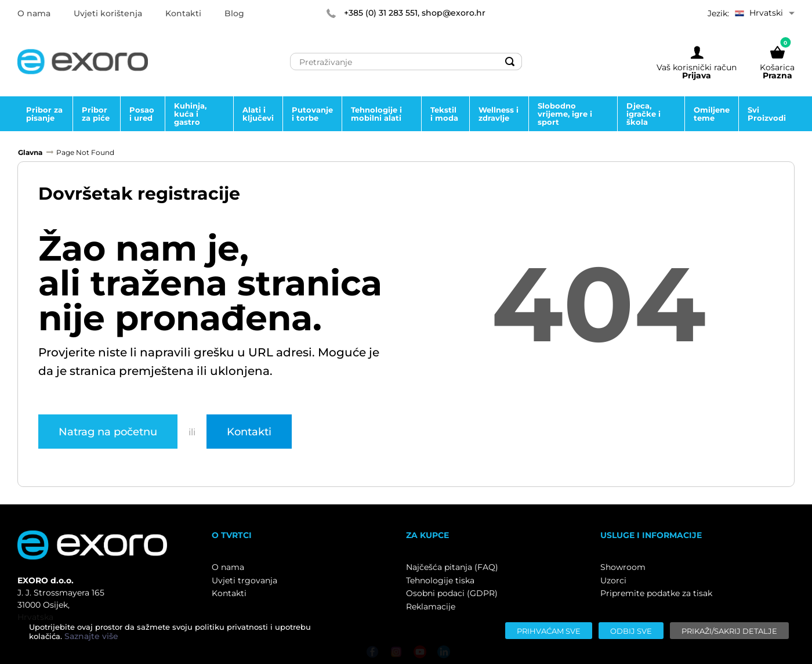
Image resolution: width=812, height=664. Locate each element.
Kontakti (249, 431)
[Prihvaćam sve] (549, 631)
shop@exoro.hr (454, 13)
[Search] (510, 62)
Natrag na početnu (108, 431)
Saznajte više (91, 636)
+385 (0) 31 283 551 (381, 13)
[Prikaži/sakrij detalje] (729, 631)
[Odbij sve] (631, 631)
